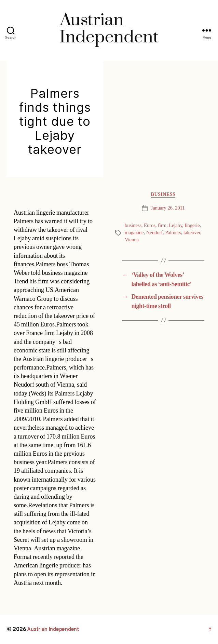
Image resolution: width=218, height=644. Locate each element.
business (133, 225)
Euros (150, 225)
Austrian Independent (53, 630)
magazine (134, 233)
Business (163, 194)
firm (162, 225)
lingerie (192, 225)
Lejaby (175, 225)
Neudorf (154, 233)
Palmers (173, 233)
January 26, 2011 (168, 208)
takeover (192, 233)
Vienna (132, 240)
